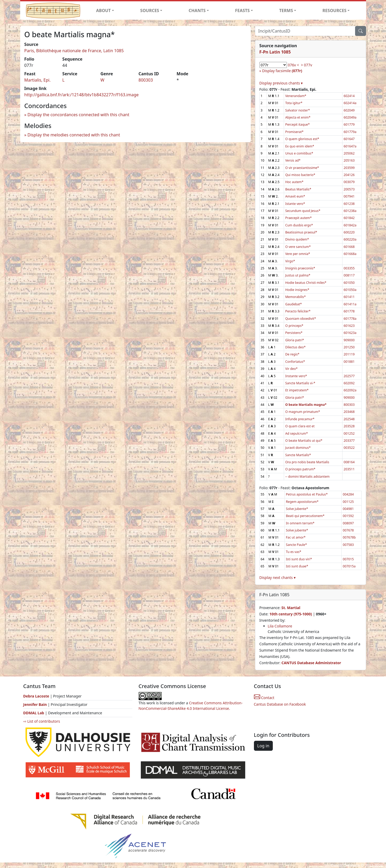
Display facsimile (282, 71)
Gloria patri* (295, 340)
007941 (349, 196)
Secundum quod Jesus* (303, 211)
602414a (350, 103)
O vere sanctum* (298, 247)
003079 (349, 182)
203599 (349, 168)
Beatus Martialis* (298, 189)
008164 (349, 462)
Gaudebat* (293, 304)
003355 (349, 268)
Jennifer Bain (36, 704)
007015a (349, 566)
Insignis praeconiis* (300, 268)
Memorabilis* (295, 297)
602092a (350, 390)
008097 (348, 523)
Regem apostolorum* (302, 502)
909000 (349, 340)
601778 (349, 311)
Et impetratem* (297, 390)
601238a (350, 211)
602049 (349, 110)
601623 (349, 326)
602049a (350, 117)
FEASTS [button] (242, 10)
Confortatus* (295, 362)
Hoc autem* (294, 182)
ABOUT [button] (104, 10)
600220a (350, 239)
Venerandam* (296, 96)
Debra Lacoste (36, 696)
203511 (349, 469)
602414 (349, 96)
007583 (348, 545)
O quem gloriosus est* (302, 139)
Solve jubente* (297, 509)
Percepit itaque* (297, 124)
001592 (348, 516)
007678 (348, 530)
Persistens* (294, 333)
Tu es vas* (294, 552)
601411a (350, 304)
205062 (349, 153)
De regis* (292, 354)
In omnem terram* (300, 523)
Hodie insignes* (297, 290)
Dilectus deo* (295, 347)
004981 (348, 509)
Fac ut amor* (296, 537)
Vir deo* (291, 369)
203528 (349, 426)
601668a (350, 254)
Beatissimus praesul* (301, 232)
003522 (349, 448)
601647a (350, 146)
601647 (349, 139)
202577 (349, 376)
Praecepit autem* (298, 218)
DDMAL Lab (34, 713)
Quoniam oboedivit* (300, 319)
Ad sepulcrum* (296, 433)
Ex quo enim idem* (300, 146)
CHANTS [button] (197, 10)
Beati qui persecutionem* (305, 516)
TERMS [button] (286, 10)
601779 (349, 124)
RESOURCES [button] (335, 10)
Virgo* (290, 261)
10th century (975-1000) (291, 614)
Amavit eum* (295, 196)
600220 (349, 232)
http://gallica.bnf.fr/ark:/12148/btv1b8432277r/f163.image (82, 95)
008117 (349, 275)
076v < (293, 65)
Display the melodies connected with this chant (74, 135)
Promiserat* (294, 132)
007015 (348, 559)
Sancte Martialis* (298, 455)
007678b (349, 537)
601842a (350, 225)
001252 (349, 433)
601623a (350, 333)
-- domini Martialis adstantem (307, 476)
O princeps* (294, 326)
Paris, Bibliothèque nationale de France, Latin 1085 (74, 51)
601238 (349, 204)
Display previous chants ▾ (281, 83)
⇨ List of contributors (42, 721)
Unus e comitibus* (299, 153)
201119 (349, 354)
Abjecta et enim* (298, 117)
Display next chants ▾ (278, 577)
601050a (350, 290)
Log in (263, 746)
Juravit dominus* (298, 448)
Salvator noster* (297, 110)
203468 (349, 412)
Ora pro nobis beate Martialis (307, 462)
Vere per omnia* (298, 254)
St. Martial (291, 608)
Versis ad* (293, 160)
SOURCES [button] (150, 10)
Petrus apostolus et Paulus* (307, 494)
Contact (264, 698)
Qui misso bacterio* (300, 175)
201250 (349, 347)
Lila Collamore (280, 626)
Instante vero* (296, 376)
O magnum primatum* (303, 412)
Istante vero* (295, 204)
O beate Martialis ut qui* (304, 441)
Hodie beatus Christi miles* (306, 283)
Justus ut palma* (298, 275)
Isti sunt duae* (297, 566)
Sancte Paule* (296, 545)
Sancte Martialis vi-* (300, 383)
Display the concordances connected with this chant (78, 115)
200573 (349, 189)
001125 (348, 502)
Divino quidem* (297, 239)
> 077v (306, 65)
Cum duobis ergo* (299, 225)
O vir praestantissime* (302, 168)
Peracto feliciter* (298, 311)
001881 (349, 362)
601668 (349, 247)
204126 (349, 175)
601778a (350, 319)
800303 (146, 80)
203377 (349, 441)
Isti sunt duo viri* (299, 559)
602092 (349, 383)
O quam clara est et (300, 426)
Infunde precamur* (300, 419)
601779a (350, 132)
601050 (349, 283)
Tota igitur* (294, 103)
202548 (349, 419)
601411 (349, 297)
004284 (348, 494)
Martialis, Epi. (38, 80)
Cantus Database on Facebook (280, 704)
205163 (349, 160)
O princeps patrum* (300, 469)
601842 (349, 218)
